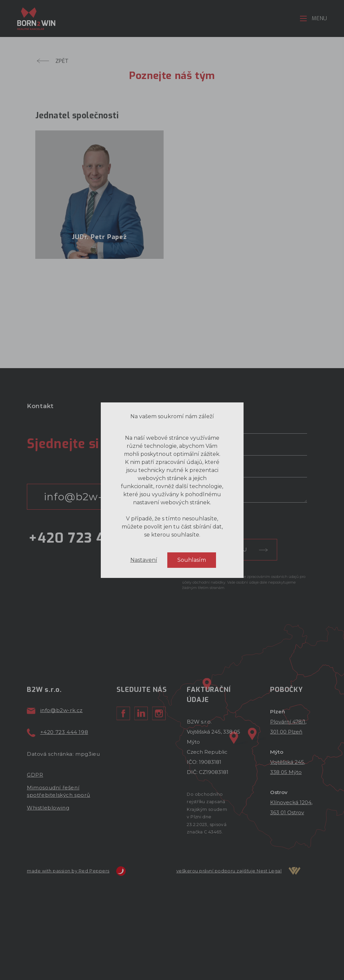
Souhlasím (192, 592)
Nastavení (144, 592)
